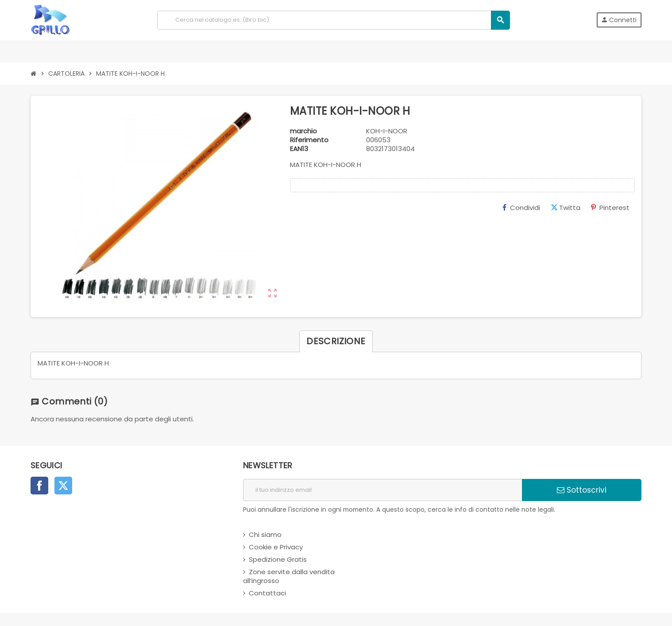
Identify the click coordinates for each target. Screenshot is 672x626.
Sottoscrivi (582, 490)
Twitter (63, 486)
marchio (303, 131)
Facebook (39, 486)
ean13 (299, 149)
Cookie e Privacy (276, 547)
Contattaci (267, 593)
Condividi (521, 208)
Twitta (566, 208)
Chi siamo (265, 535)
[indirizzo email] (382, 490)
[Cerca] (333, 20)
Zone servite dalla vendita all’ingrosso (289, 576)
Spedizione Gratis (278, 559)
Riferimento (309, 140)
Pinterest (610, 208)
